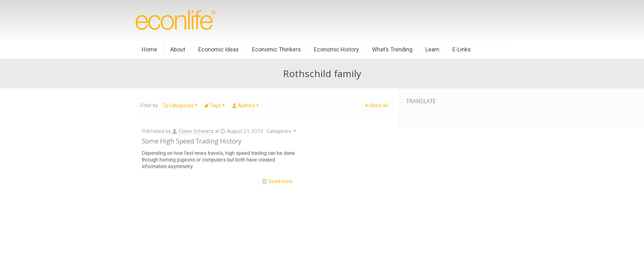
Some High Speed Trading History (192, 141)
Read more (281, 181)
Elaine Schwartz (196, 131)
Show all (376, 106)
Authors (246, 106)
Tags (215, 106)
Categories (181, 106)
